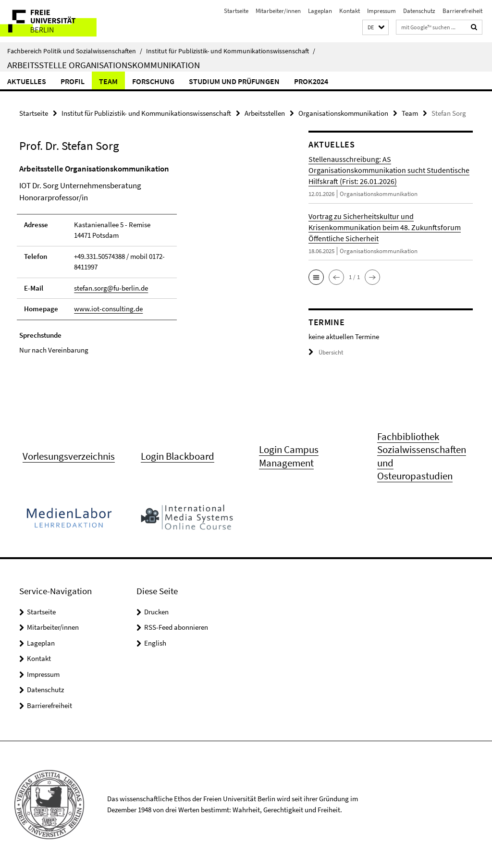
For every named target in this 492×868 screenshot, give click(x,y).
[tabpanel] (148, 259)
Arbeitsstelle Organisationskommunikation (104, 65)
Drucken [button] (156, 612)
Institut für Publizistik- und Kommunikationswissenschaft (231, 51)
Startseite (236, 11)
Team (108, 81)
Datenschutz (419, 11)
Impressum (381, 11)
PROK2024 (311, 81)
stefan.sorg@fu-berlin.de (111, 288)
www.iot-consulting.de (108, 309)
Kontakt (350, 11)
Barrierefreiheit (462, 11)
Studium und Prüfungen (234, 81)
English (155, 643)
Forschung (153, 81)
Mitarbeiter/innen (278, 11)
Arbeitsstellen (265, 113)
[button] (375, 28)
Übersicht (326, 352)
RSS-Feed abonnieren (176, 627)
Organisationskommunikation (343, 113)
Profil (73, 81)
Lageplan (320, 11)
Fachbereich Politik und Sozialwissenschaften (75, 51)
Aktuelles (27, 81)
